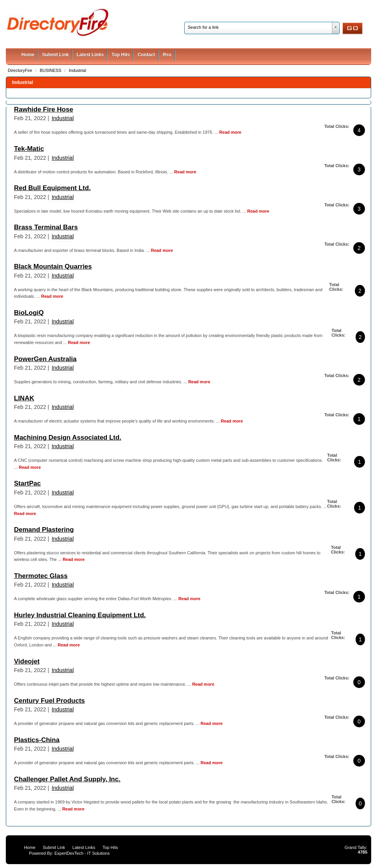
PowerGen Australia (45, 359)
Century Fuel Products (49, 701)
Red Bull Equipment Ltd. (52, 188)
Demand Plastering (44, 530)
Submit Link (55, 55)
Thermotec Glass (41, 576)
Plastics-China (37, 740)
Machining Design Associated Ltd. (68, 437)
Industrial (78, 70)
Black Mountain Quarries (53, 266)
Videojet (27, 661)
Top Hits (121, 55)
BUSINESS (51, 70)
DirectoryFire (21, 70)
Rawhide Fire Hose (44, 109)
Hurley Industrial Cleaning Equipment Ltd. (80, 615)
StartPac (27, 483)
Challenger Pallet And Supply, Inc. (67, 779)
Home (28, 55)
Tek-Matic (29, 149)
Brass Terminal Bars (46, 227)
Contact (146, 55)
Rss (167, 55)
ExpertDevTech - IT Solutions (82, 853)
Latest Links (90, 55)
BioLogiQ (29, 313)
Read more (230, 132)
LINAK (24, 398)
